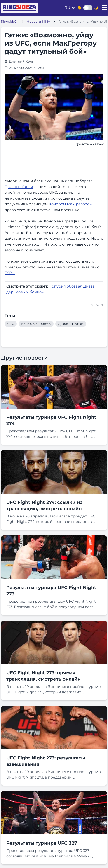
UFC (11, 324)
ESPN (10, 273)
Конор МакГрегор (36, 324)
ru (67, 8)
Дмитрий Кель (21, 61)
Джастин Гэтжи (19, 187)
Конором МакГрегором (71, 204)
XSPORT (97, 305)
